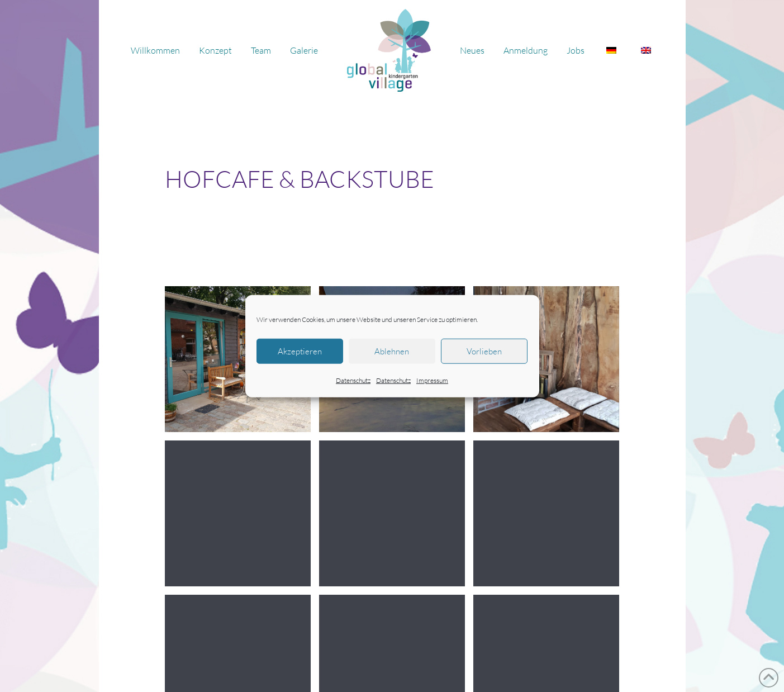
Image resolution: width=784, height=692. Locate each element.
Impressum (432, 380)
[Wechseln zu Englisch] (646, 50)
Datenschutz (353, 380)
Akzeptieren (300, 351)
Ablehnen (392, 351)
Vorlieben (484, 351)
